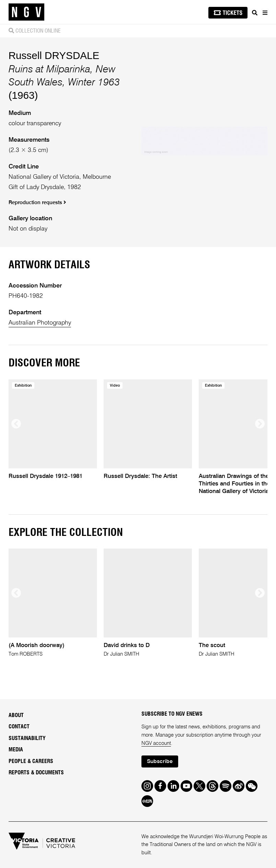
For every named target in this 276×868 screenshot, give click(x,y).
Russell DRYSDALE (54, 55)
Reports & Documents (36, 773)
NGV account (156, 743)
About (16, 715)
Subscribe (160, 762)
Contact (19, 727)
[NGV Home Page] (26, 12)
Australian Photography (40, 323)
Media (16, 750)
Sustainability (27, 738)
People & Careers (31, 761)
